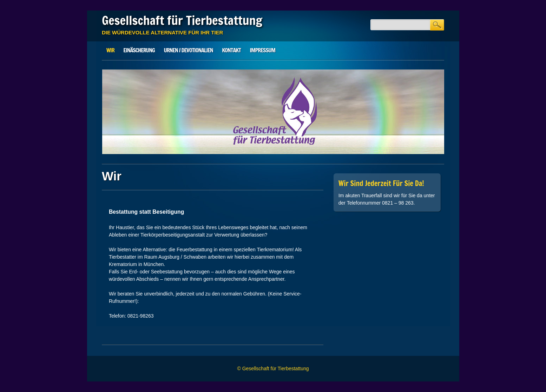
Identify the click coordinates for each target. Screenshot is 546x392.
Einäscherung (139, 50)
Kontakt (231, 50)
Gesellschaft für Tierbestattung (182, 20)
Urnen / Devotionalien (188, 50)
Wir (110, 50)
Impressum (263, 50)
